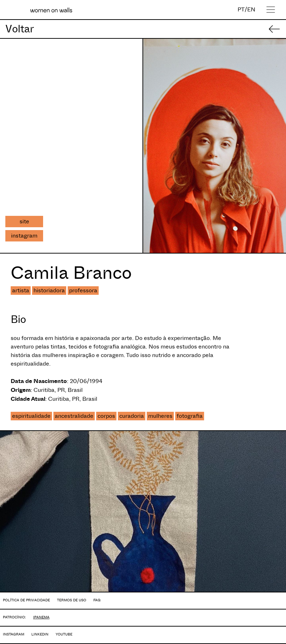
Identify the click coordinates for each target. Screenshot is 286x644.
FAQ (97, 600)
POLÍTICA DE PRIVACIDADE (26, 600)
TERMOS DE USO (72, 600)
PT (241, 9)
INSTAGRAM (14, 634)
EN (251, 9)
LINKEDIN (40, 634)
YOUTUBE (64, 634)
